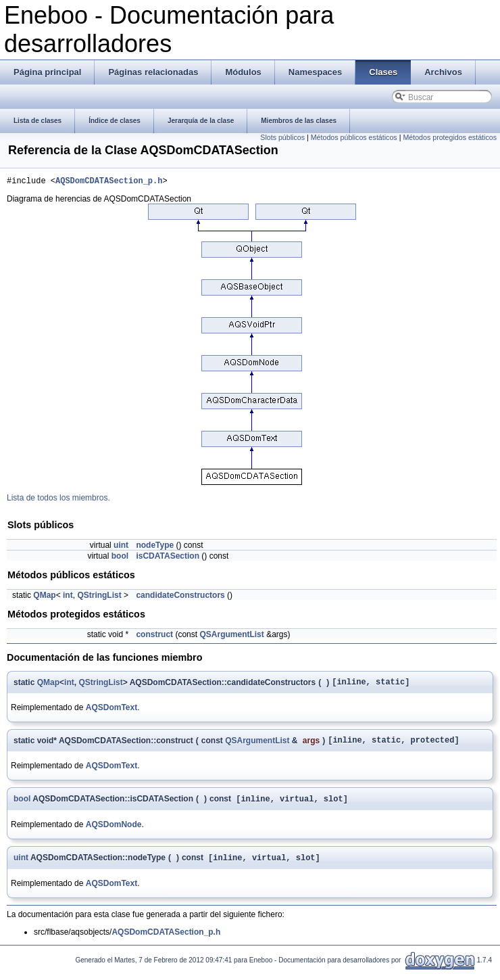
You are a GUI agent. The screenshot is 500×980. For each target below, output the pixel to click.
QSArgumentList (231, 636)
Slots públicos (282, 137)
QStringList (99, 597)
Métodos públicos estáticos (354, 137)
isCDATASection (168, 558)
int (68, 597)
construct (154, 636)
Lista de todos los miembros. (58, 500)
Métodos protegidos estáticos (450, 137)
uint (121, 547)
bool (120, 558)
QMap (44, 597)
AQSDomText (111, 711)
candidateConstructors (180, 597)
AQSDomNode (114, 832)
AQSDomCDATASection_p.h (109, 182)
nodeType (155, 547)
